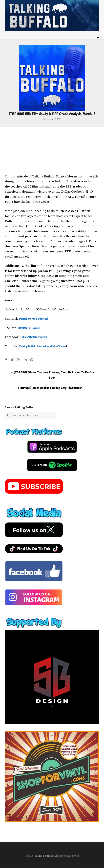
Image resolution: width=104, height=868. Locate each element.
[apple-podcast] (52, 454)
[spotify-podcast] (52, 472)
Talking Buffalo (44, 856)
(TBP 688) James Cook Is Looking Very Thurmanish (52, 388)
